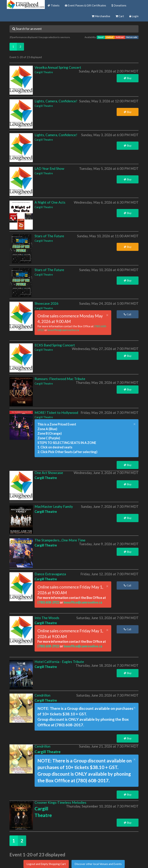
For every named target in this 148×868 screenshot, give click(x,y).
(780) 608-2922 (49, 602)
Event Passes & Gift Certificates (85, 5)
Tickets (53, 5)
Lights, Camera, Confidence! (56, 101)
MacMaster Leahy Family (54, 506)
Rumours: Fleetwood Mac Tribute (60, 379)
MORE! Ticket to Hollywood (56, 413)
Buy (128, 78)
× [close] (107, 315)
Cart (120, 16)
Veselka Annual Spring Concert (58, 67)
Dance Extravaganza (50, 574)
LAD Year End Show (49, 168)
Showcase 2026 (46, 303)
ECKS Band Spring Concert (55, 345)
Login (134, 16)
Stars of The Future (49, 236)
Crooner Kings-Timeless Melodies (60, 802)
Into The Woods (47, 618)
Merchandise (101, 16)
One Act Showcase (49, 473)
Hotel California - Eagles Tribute (59, 662)
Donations (119, 5)
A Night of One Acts (50, 202)
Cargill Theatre (44, 72)
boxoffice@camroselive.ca (63, 330)
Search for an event (27, 29)
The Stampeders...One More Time (60, 540)
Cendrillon (42, 695)
